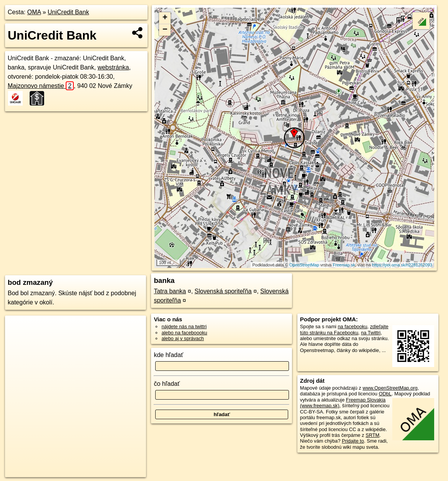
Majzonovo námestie (41, 86)
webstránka (113, 67)
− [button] (165, 30)
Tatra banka (170, 291)
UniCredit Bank (68, 12)
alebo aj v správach (183, 338)
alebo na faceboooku (184, 333)
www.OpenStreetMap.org (390, 388)
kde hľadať (168, 355)
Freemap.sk (344, 265)
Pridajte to (353, 441)
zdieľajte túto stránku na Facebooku (344, 329)
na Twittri (371, 333)
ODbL (385, 394)
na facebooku (353, 326)
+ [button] (165, 18)
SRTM (373, 435)
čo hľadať (167, 384)
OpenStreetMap (304, 265)
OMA (34, 12)
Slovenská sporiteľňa (223, 291)
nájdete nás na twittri (184, 326)
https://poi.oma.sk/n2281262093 (402, 265)
